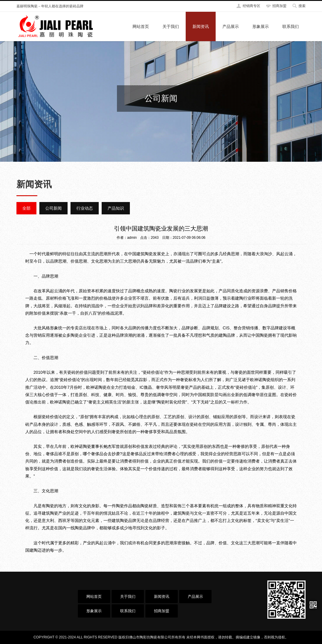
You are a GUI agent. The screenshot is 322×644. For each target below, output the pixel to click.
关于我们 (171, 26)
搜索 (302, 6)
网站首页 (141, 26)
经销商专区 (251, 6)
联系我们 (291, 26)
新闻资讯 (201, 26)
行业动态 (85, 208)
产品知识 (116, 208)
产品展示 (231, 26)
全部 (26, 208)
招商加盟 (279, 6)
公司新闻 (53, 208)
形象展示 (261, 26)
